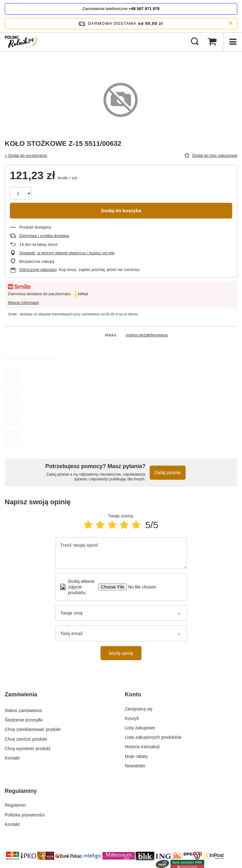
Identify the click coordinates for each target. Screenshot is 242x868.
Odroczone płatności (38, 270)
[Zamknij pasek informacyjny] (230, 23)
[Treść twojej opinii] (121, 553)
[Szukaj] (195, 42)
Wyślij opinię (121, 653)
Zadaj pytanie (168, 473)
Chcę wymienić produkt (28, 747)
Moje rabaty (136, 756)
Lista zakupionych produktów (153, 737)
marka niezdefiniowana (147, 335)
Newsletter (135, 766)
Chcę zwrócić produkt (26, 737)
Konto (133, 694)
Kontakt (12, 756)
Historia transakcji (142, 747)
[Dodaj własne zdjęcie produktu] (140, 587)
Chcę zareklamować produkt (33, 728)
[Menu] (233, 42)
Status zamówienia (23, 709)
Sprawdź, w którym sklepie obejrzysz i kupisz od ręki (67, 253)
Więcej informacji (23, 303)
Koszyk (132, 718)
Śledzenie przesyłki (24, 718)
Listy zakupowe (140, 728)
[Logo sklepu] (22, 42)
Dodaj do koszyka (121, 210)
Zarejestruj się (139, 709)
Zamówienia (21, 694)
